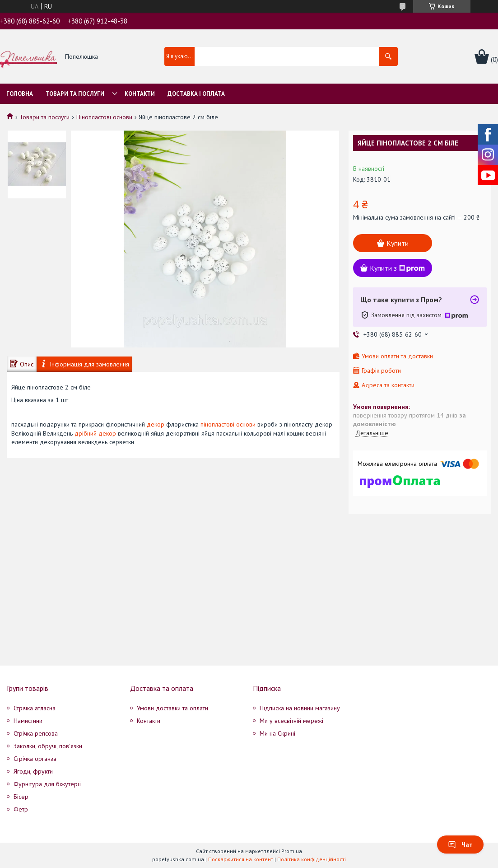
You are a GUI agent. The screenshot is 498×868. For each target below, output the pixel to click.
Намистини (28, 721)
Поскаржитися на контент (241, 859)
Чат (460, 845)
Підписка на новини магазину (300, 708)
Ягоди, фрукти (33, 771)
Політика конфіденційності (312, 859)
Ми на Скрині (277, 733)
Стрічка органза (35, 759)
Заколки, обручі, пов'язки (48, 746)
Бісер (21, 797)
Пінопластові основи (104, 117)
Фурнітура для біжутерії (47, 784)
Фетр (21, 809)
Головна (20, 94)
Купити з (397, 268)
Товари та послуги (75, 94)
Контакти (140, 94)
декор (156, 424)
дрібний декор (95, 433)
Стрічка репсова (36, 733)
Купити (398, 243)
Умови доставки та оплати (172, 708)
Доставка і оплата (196, 94)
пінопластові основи (228, 424)
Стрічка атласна (35, 708)
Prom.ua (292, 851)
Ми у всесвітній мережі (291, 721)
